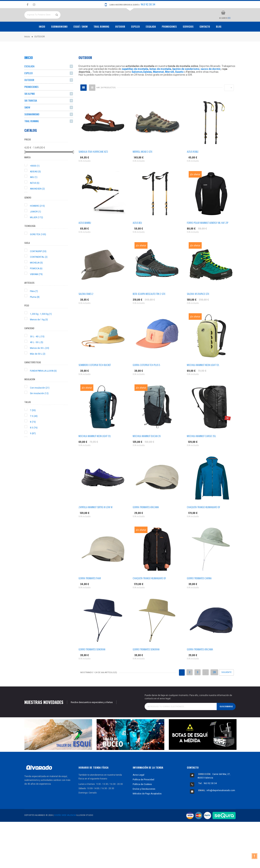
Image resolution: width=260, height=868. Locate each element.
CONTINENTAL (39, 270)
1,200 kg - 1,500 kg (41, 327)
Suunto (179, 85)
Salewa (147, 85)
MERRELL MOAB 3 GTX (142, 165)
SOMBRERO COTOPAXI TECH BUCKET (95, 378)
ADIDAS (35, 185)
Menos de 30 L (40, 361)
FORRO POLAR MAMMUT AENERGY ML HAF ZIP (208, 236)
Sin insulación (39, 407)
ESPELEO (135, 40)
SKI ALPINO (30, 107)
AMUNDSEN (37, 202)
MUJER (36, 231)
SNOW (27, 121)
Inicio (42, 40)
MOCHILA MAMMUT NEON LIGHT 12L (203, 378)
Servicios (188, 40)
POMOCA (36, 282)
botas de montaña (160, 82)
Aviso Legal (138, 788)
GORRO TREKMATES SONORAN (92, 663)
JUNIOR (35, 225)
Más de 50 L (38, 367)
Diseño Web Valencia (65, 829)
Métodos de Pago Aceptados (147, 807)
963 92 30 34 (148, 5)
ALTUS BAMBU (85, 236)
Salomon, (137, 85)
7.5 (34, 429)
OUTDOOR (120, 40)
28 (214, 686)
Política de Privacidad (143, 793)
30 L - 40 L (37, 350)
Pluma (35, 310)
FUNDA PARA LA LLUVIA (43, 384)
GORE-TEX (38, 248)
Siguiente (226, 686)
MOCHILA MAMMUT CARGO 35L (201, 449)
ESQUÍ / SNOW (81, 40)
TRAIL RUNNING (101, 40)
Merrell (169, 85)
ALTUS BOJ (137, 236)
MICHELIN (36, 276)
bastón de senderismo (186, 82)
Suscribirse (226, 720)
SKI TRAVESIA (31, 114)
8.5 (34, 441)
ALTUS (35, 196)
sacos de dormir (211, 82)
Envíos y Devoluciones (144, 802)
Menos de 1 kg (39, 333)
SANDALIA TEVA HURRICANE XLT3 (93, 165)
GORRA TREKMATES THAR (90, 591)
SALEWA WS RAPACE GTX (198, 307)
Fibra (34, 304)
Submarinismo (59, 40)
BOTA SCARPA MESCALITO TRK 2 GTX (149, 307)
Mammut (158, 85)
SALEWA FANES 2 (86, 307)
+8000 (35, 179)
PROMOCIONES (169, 40)
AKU (34, 191)
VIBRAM (36, 287)
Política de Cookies (142, 797)
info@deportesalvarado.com (221, 804)
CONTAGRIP (38, 265)
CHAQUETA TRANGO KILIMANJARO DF (203, 520)
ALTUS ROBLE (193, 165)
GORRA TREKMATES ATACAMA (146, 520)
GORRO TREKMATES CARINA (199, 591)
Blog (219, 40)
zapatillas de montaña (135, 82)
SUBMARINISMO (32, 127)
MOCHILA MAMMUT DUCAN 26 (147, 449)
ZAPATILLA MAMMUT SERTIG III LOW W (96, 520)
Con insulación (40, 401)
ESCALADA (151, 40)
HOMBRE (37, 219)
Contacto (205, 40)
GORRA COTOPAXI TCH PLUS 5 (146, 378)
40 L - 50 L (37, 356)
